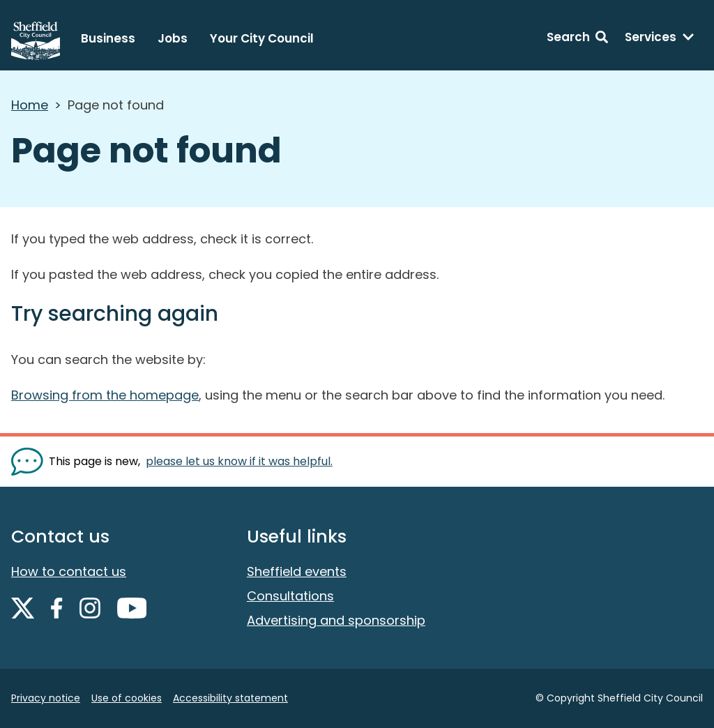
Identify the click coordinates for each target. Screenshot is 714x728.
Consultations (290, 596)
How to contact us (69, 571)
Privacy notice (46, 698)
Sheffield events (297, 571)
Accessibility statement (230, 698)
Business (108, 38)
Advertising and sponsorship (336, 620)
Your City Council (262, 38)
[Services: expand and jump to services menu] (660, 39)
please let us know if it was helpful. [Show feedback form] (239, 461)
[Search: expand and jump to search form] (577, 39)
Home (30, 105)
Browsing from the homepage (105, 395)
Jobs (173, 38)
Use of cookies (127, 698)
